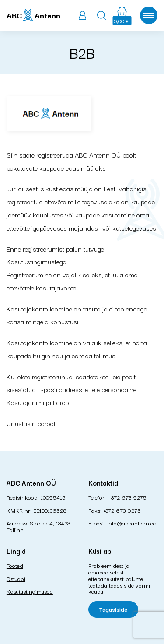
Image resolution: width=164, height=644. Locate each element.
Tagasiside (113, 609)
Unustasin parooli (31, 423)
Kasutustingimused (30, 591)
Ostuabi (16, 578)
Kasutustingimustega (37, 261)
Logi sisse (82, 15)
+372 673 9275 (128, 497)
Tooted (15, 565)
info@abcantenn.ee (131, 523)
